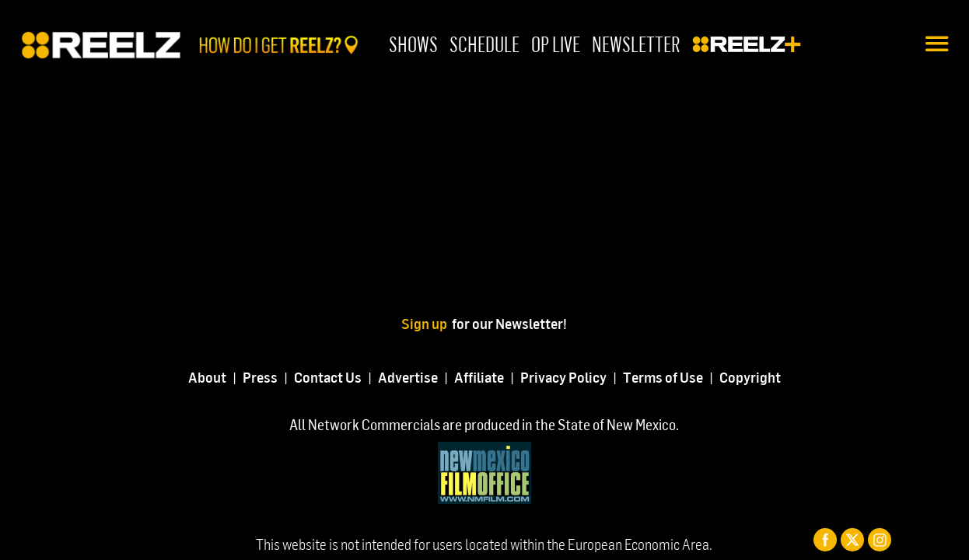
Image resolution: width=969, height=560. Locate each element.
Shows (413, 44)
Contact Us (328, 377)
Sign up (427, 323)
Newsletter (636, 44)
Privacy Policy (563, 377)
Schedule (484, 44)
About (207, 377)
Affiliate (479, 377)
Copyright (750, 377)
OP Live (556, 44)
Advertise (408, 377)
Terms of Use (663, 377)
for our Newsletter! (509, 323)
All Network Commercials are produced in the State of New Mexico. (484, 424)
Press (260, 377)
